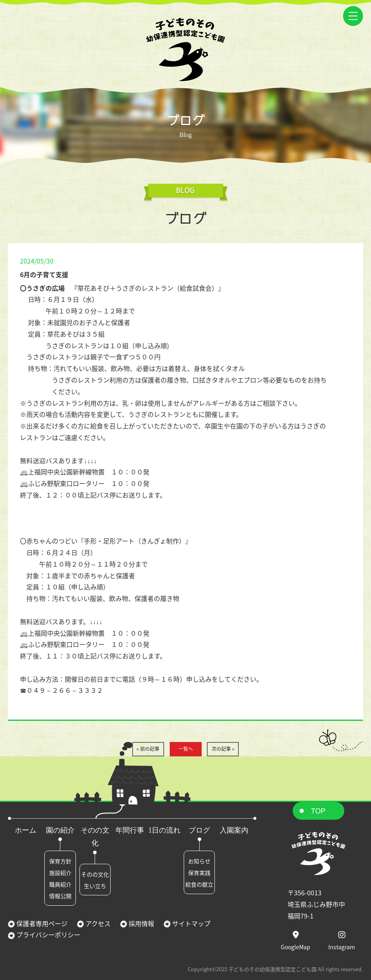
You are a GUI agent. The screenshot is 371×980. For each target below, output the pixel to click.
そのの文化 (95, 874)
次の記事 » (223, 749)
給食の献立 (199, 884)
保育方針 (60, 861)
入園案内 (234, 830)
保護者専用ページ (41, 923)
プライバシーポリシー (48, 934)
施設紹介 (60, 873)
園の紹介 (60, 830)
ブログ (199, 830)
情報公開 (60, 896)
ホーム (26, 830)
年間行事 (130, 830)
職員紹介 (60, 884)
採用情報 (141, 923)
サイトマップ (190, 923)
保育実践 (199, 873)
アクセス (97, 923)
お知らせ (199, 861)
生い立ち (95, 886)
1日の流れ (164, 830)
